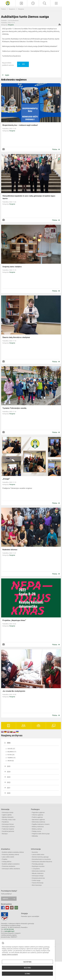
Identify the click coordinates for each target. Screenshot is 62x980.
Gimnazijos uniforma (8, 827)
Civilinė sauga (36, 880)
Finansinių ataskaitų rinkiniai (11, 855)
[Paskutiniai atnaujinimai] (33, 3)
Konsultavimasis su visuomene (41, 859)
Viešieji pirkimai (7, 862)
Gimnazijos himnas (8, 824)
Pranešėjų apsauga (38, 864)
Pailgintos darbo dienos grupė (41, 834)
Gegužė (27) (11, 749)
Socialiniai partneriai (8, 831)
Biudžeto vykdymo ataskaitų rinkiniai (13, 852)
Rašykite (5, 899)
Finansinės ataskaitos (9, 866)
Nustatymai (27, 962)
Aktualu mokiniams (38, 873)
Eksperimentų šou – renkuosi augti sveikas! (20, 125)
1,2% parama (36, 869)
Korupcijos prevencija (38, 878)
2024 (9, 772)
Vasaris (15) (11, 758)
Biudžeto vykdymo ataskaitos (11, 864)
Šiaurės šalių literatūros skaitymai (16, 337)
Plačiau (55, 149)
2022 (9, 782)
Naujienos (12, 9)
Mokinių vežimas (37, 829)
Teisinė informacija (38, 883)
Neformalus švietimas (39, 822)
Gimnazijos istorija (8, 813)
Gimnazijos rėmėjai (38, 876)
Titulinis (4, 9)
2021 (9, 788)
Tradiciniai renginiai (8, 829)
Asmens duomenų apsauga (40, 857)
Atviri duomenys (37, 885)
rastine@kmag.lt (9, 931)
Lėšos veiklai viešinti (8, 857)
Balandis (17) (12, 752)
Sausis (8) (11, 761)
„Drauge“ (6, 479)
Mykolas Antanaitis (8, 817)
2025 (9, 766)
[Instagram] (12, 908)
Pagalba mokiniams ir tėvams (41, 824)
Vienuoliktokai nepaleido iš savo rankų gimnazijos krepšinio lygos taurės (29, 197)
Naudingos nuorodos (38, 866)
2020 (9, 793)
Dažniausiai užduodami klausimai (42, 862)
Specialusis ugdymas (38, 820)
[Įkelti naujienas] (21, 3)
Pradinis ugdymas (37, 817)
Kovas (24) (11, 755)
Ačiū (22, 64)
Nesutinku (27, 968)
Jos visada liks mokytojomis (14, 691)
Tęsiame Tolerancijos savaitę (14, 408)
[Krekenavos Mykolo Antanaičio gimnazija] (8, 3)
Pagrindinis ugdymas (38, 813)
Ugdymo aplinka (7, 815)
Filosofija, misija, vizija (9, 820)
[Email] (16, 908)
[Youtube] (7, 908)
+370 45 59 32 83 (9, 929)
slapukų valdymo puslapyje (10, 955)
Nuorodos (35, 852)
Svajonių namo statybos (12, 267)
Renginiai (21, 9)
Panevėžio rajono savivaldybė (30, 916)
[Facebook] (3, 908)
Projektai (5, 859)
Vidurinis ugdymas (38, 815)
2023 (9, 777)
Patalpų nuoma (37, 831)
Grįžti (7, 75)
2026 (9, 743)
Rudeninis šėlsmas (10, 550)
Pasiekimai (5, 822)
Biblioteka (35, 836)
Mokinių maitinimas (38, 827)
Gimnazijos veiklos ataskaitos (11, 869)
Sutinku (27, 974)
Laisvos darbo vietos (38, 855)
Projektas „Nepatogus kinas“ (14, 620)
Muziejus (5, 834)
